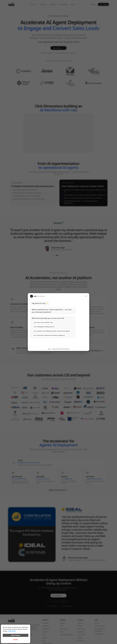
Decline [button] (16, 640)
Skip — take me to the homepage (58, 349)
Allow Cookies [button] (16, 635)
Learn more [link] (12, 631)
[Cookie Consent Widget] (16, 634)
